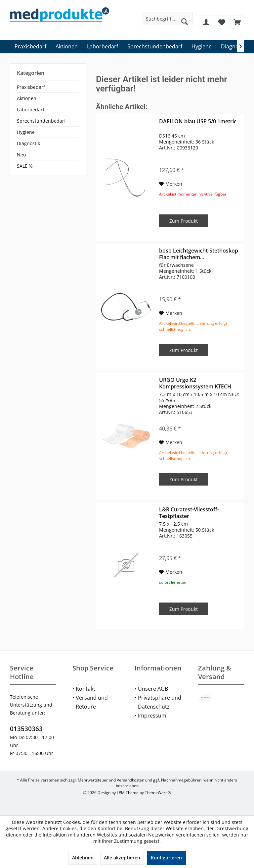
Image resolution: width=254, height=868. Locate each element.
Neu (21, 155)
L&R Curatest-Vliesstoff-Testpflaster (189, 513)
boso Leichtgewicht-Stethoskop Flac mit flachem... (199, 254)
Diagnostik (28, 143)
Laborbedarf (31, 110)
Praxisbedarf (31, 87)
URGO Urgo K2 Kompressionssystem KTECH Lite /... (195, 383)
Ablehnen (83, 858)
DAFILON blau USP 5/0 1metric (198, 121)
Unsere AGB (153, 689)
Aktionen (27, 98)
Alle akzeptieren (122, 858)
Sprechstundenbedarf (41, 121)
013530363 (26, 729)
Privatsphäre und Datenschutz (160, 702)
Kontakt (85, 689)
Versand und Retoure (92, 702)
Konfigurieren (166, 858)
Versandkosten (130, 780)
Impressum (152, 716)
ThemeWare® (158, 793)
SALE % (25, 166)
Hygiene (26, 132)
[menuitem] (237, 22)
